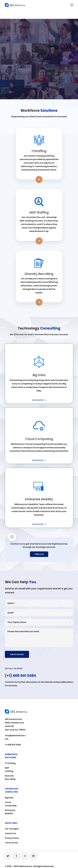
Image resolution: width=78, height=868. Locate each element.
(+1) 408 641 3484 (20, 687)
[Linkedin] (33, 856)
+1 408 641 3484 (13, 745)
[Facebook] (16, 856)
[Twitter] (8, 856)
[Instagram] (25, 856)
